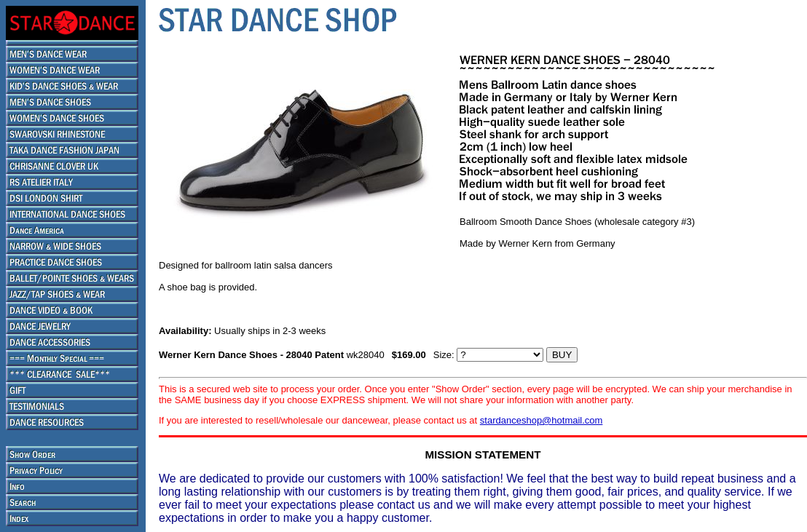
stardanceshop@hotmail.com (542, 420)
